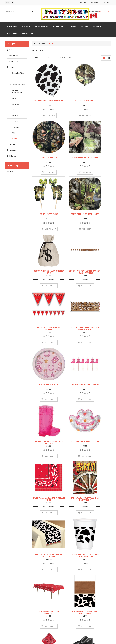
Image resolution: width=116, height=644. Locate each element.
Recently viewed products (98, 611)
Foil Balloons (14, 56)
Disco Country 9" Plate (72, 261)
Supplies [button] (85, 26)
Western (15, 139)
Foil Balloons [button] (41, 26)
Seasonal (13, 150)
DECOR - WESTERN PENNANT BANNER (99, 206)
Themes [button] (73, 26)
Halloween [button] (12, 33)
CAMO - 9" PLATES (99, 92)
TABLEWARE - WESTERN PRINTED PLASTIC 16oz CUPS (99, 377)
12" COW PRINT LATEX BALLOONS (44, 93)
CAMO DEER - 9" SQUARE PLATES (99, 149)
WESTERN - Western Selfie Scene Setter (44, 545)
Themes (12, 67)
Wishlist (9, 624)
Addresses (10, 615)
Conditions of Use (67, 620)
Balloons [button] (26, 26)
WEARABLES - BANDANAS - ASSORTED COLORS (99, 432)
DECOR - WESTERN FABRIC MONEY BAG (44, 206)
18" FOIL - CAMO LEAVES (72, 92)
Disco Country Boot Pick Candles (99, 262)
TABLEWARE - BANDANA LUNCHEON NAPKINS (99, 319)
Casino (14, 79)
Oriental (15, 121)
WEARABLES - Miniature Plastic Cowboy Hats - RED (72, 489)
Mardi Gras (16, 116)
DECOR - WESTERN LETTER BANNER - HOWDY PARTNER (72, 207)
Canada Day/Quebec (19, 73)
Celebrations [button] (59, 26)
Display (62, 58)
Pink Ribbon (16, 127)
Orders (8, 611)
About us (64, 624)
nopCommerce (19, 635)
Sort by (36, 58)
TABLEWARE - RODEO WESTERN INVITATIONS (44, 376)
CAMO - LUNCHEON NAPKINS (44, 149)
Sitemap (36, 606)
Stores (63, 606)
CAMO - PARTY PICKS (72, 148)
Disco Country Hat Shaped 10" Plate (72, 319)
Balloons (12, 50)
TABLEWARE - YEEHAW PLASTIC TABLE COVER (72, 432)
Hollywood (15, 104)
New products (93, 620)
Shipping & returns (67, 611)
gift (8, 171)
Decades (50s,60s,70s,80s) (18, 91)
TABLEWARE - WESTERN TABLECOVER (44, 432)
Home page (12, 26)
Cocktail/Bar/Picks (18, 84)
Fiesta (14, 98)
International (16, 110)
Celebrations (14, 61)
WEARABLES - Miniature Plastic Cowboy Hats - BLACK (44, 490)
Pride (14, 133)
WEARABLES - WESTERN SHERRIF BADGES (99, 489)
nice (12, 171)
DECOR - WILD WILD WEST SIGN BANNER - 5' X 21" (44, 262)
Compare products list (96, 615)
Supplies (12, 144)
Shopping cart (11, 620)
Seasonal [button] (97, 26)
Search (91, 606)
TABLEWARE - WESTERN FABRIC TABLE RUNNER (72, 376)
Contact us (27, 33)
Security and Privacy (68, 615)
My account (10, 606)
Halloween (13, 156)
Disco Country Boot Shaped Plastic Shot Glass (44, 319)
